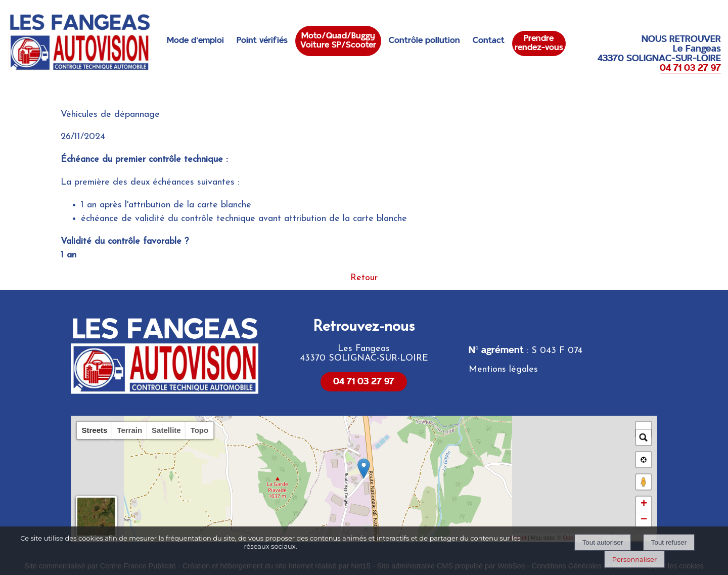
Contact (489, 40)
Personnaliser (634, 559)
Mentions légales (503, 369)
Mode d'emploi (195, 40)
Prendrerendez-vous (539, 43)
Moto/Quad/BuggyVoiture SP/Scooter (338, 40)
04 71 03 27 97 (364, 382)
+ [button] (644, 504)
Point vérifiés (262, 40)
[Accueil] (80, 43)
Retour (364, 278)
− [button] (644, 520)
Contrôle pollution (424, 40)
